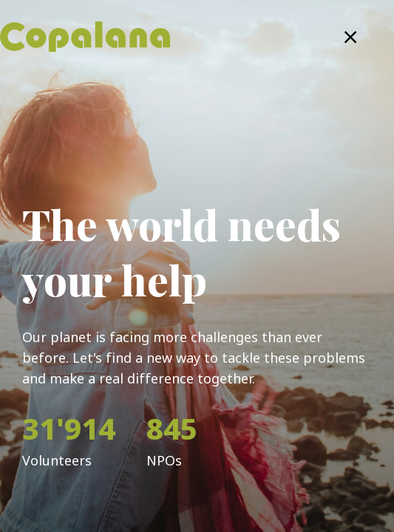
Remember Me (95, 404)
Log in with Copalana (197, 474)
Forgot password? (313, 405)
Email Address (54, 257)
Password (44, 328)
